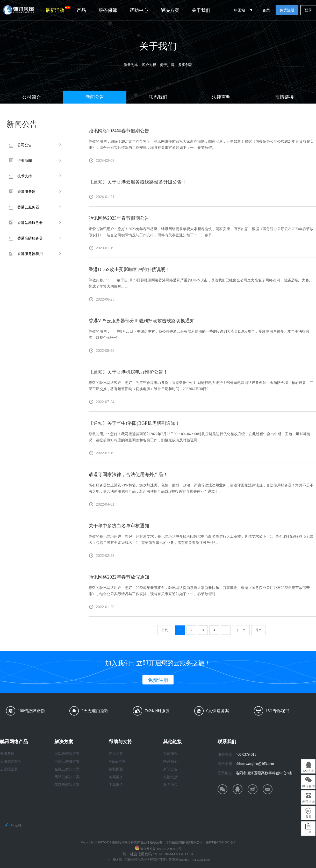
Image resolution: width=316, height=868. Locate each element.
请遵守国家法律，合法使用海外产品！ (128, 475)
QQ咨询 (308, 771)
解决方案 (170, 10)
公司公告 (25, 145)
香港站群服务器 (30, 223)
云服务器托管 (11, 761)
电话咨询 (308, 802)
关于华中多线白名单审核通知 (119, 526)
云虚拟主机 (9, 769)
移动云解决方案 (67, 785)
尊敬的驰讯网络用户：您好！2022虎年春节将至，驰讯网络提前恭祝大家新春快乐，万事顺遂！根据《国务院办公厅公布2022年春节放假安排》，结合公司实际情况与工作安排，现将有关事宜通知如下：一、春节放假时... (199, 591)
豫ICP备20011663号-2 (220, 842)
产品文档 (116, 754)
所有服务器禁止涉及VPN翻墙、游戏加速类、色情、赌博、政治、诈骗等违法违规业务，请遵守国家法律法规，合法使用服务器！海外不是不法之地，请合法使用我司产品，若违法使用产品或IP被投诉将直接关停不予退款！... (201, 488)
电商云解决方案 (67, 761)
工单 (308, 832)
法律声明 (221, 97)
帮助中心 (139, 10)
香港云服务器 (28, 207)
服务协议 (170, 785)
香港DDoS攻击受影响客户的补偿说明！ (129, 269)
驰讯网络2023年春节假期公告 (119, 218)
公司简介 (32, 97)
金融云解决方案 (67, 769)
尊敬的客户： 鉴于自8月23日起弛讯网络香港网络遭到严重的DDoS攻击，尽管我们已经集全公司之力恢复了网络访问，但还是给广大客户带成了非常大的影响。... (201, 283)
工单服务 (116, 785)
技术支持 (25, 176)
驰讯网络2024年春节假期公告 (119, 131)
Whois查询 (117, 761)
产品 (81, 10)
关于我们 (201, 10)
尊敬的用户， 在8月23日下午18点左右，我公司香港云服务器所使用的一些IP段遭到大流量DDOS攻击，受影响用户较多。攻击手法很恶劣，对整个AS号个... (199, 335)
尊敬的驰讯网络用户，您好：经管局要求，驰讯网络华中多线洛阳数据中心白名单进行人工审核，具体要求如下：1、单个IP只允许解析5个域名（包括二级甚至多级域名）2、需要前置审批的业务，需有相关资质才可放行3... (201, 540)
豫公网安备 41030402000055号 (161, 849)
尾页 (258, 630)
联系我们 (158, 97)
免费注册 (287, 10)
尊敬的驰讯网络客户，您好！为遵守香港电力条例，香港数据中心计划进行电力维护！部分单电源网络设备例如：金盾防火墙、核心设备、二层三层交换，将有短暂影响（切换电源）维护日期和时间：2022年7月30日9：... (201, 386)
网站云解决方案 (67, 777)
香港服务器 (26, 192)
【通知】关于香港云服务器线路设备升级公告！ (138, 182)
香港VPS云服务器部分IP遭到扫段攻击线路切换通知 (142, 321)
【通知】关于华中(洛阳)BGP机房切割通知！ (134, 423)
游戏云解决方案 (67, 754)
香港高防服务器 (30, 238)
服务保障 (108, 10)
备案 (266, 10)
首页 (165, 630)
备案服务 (116, 777)
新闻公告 (95, 97)
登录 (308, 10)
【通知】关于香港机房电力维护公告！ (128, 372)
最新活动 (58, 10)
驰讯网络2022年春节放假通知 (119, 577)
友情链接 (284, 97)
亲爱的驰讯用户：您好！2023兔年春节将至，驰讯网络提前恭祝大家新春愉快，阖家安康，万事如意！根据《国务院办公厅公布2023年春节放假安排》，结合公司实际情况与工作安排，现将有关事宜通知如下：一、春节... (201, 232)
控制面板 (116, 769)
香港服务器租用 (30, 254)
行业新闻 (25, 161)
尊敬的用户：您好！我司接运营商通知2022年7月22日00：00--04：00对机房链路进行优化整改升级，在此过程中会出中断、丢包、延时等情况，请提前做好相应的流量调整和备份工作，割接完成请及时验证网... (199, 437)
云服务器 (7, 754)
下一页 (241, 630)
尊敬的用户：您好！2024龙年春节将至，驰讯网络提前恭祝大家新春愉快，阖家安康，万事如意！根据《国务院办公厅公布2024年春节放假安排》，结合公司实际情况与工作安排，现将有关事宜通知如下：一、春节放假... (201, 145)
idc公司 (16, 825)
